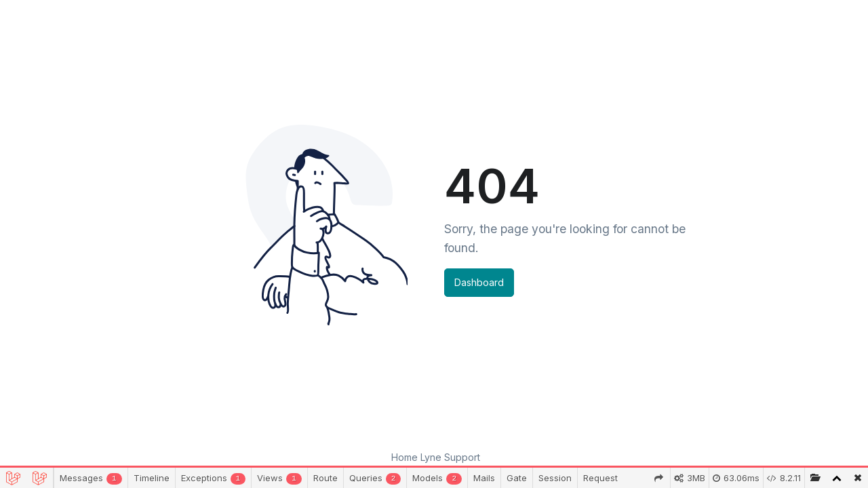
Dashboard (479, 282)
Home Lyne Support (436, 457)
